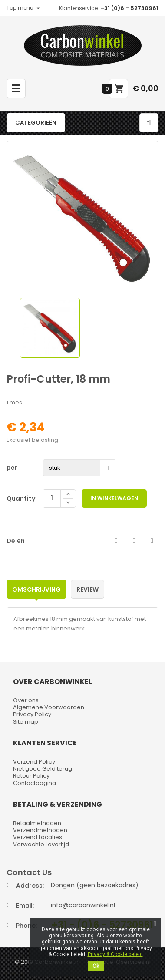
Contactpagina (35, 783)
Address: (30, 886)
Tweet (134, 541)
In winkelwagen (114, 498)
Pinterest (152, 541)
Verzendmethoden (40, 830)
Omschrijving (36, 589)
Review (87, 589)
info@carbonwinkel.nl (83, 905)
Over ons (26, 700)
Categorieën (36, 123)
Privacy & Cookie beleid (115, 954)
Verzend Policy (34, 762)
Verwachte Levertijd (41, 844)
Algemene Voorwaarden (49, 707)
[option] (50, 328)
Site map (26, 722)
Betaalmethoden (37, 823)
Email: (25, 906)
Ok (96, 966)
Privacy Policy (32, 714)
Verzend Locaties (38, 837)
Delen (116, 541)
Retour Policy (31, 776)
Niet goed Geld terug (43, 769)
